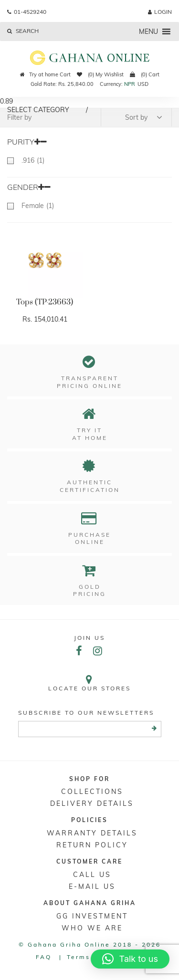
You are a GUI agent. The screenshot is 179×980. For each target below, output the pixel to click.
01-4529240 (27, 12)
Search (23, 31)
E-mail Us (92, 886)
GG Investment (92, 916)
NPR (130, 84)
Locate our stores (89, 683)
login (160, 12)
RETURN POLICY (92, 845)
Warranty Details (92, 833)
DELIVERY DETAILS (92, 803)
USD (143, 84)
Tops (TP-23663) (45, 302)
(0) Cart (145, 74)
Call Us (92, 875)
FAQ (44, 957)
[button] (148, 31)
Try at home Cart (45, 74)
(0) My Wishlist (100, 74)
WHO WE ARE (92, 928)
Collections (92, 792)
